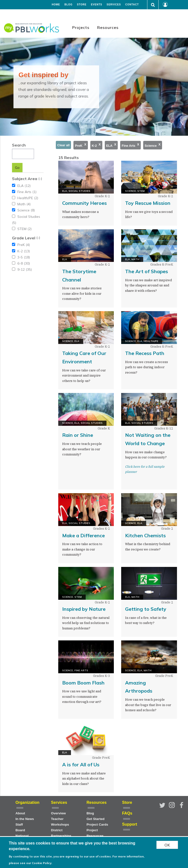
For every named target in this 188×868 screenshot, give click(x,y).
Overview (58, 813)
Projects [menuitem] (81, 27)
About (20, 813)
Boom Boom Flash (83, 683)
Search (19, 145)
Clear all (64, 145)
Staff (19, 825)
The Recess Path (145, 353)
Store (82, 5)
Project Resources (95, 833)
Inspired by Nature (84, 609)
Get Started (96, 819)
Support (130, 824)
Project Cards (97, 825)
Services (114, 5)
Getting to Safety (146, 609)
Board (20, 830)
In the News (25, 819)
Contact (132, 5)
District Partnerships (61, 833)
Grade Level (24, 238)
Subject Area (25, 179)
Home (56, 5)
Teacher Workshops (60, 822)
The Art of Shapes (147, 271)
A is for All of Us (81, 764)
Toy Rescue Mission (148, 203)
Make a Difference (83, 535)
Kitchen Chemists (145, 535)
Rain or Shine (78, 435)
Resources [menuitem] (108, 27)
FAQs (127, 813)
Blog (68, 5)
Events (96, 5)
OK (167, 845)
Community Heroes (84, 203)
